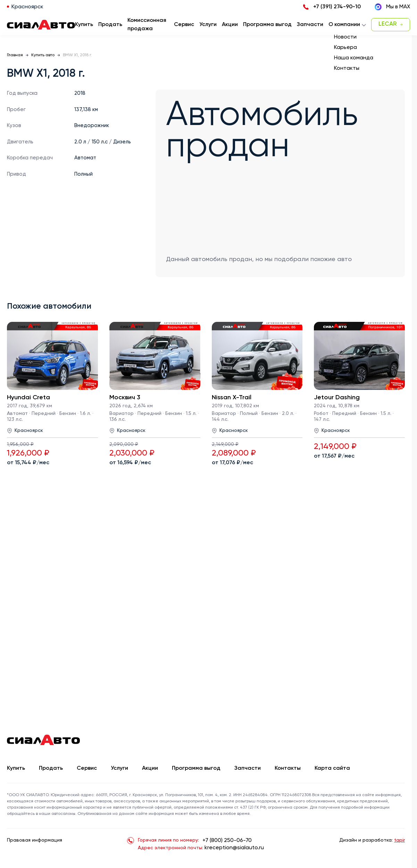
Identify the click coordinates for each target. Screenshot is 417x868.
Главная (15, 55)
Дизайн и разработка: (372, 840)
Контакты (288, 768)
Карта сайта (332, 768)
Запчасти (248, 768)
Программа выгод (196, 768)
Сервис (87, 768)
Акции (150, 768)
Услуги (119, 768)
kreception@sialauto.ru (234, 848)
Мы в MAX (392, 7)
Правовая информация (35, 840)
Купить (16, 768)
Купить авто (43, 55)
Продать (110, 25)
